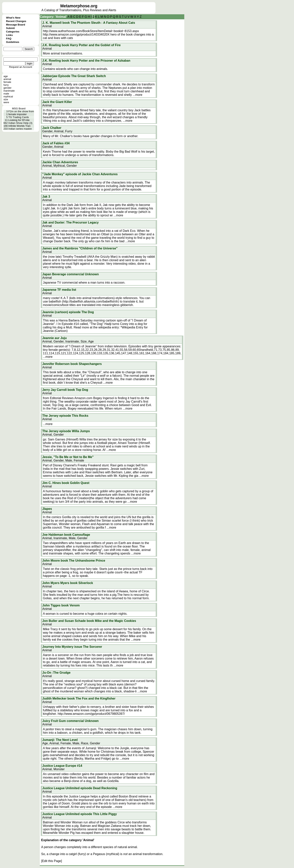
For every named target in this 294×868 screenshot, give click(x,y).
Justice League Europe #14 (62, 766)
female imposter (17, 114)
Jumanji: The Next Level (60, 740)
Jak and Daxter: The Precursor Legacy (71, 222)
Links (9, 35)
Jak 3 (46, 197)
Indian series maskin (20, 129)
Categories (13, 32)
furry (6, 85)
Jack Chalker (52, 128)
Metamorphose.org (79, 6)
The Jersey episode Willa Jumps (66, 431)
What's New (13, 18)
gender (8, 88)
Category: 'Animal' (53, 17)
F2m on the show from (21, 111)
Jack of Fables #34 (56, 143)
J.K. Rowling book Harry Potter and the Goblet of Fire (81, 45)
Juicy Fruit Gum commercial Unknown (71, 721)
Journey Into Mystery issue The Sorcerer (72, 647)
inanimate (9, 91)
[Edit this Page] (52, 861)
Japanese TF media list (59, 290)
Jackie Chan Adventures (60, 162)
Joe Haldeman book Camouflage (66, 535)
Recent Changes (16, 21)
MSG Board (19, 108)
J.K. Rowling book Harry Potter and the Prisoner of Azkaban (86, 61)
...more (138, 95)
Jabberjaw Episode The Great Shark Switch (74, 76)
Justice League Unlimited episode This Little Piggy (80, 814)
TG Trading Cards (19, 117)
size (6, 99)
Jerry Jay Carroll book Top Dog (65, 390)
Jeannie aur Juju (54, 338)
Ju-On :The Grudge (56, 673)
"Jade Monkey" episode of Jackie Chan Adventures (80, 174)
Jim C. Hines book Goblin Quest (66, 483)
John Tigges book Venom (61, 605)
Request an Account (21, 67)
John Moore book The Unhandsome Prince (74, 561)
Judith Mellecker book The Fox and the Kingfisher (79, 698)
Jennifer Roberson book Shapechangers (72, 364)
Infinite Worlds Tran (19, 126)
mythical (8, 96)
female (7, 82)
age (6, 76)
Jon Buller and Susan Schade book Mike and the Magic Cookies (89, 621)
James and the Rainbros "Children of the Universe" (80, 248)
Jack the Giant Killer (57, 102)
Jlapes (47, 509)
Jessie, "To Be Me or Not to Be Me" (68, 457)
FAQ (9, 39)
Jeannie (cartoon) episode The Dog (68, 312)
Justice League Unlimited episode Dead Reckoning (80, 788)
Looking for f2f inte (19, 120)
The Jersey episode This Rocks (65, 416)
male (6, 94)
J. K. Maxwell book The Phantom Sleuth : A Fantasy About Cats (89, 23)
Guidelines (13, 42)
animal (7, 79)
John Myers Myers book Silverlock (68, 583)
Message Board (16, 25)
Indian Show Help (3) (20, 123)
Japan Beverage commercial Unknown (71, 274)
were (6, 102)
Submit (10, 28)
